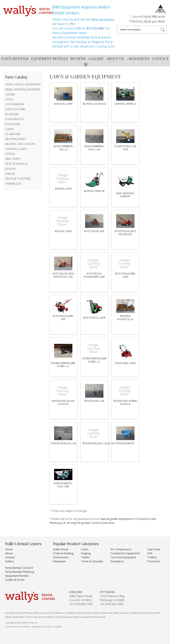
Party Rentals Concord (19, 568)
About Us (115, 59)
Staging (86, 553)
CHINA (9, 99)
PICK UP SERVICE (16, 164)
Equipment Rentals (50, 59)
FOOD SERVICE (15, 119)
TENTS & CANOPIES (18, 179)
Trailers (152, 557)
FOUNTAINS (13, 124)
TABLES (10, 174)
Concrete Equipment (123, 557)
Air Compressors (121, 549)
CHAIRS (10, 94)
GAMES (10, 129)
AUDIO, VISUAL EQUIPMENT (23, 84)
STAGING (11, 169)
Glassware (59, 561)
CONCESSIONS (15, 104)
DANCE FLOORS (15, 109)
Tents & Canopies (92, 561)
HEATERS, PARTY (16, 139)
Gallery (96, 59)
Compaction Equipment (125, 553)
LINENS (10, 154)
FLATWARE (12, 114)
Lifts (150, 553)
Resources (138, 59)
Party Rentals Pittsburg (20, 572)
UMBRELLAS (13, 184)
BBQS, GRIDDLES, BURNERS (22, 89)
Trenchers (154, 561)
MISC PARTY (13, 159)
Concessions (61, 557)
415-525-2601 (95, 28)
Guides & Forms (15, 580)
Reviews (78, 59)
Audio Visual (61, 549)
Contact (160, 59)
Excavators (117, 561)
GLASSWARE (13, 134)
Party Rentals (15, 59)
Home (9, 549)
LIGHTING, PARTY (16, 149)
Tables (85, 557)
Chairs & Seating (63, 553)
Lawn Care (154, 549)
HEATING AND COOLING (20, 144)
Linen (85, 549)
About (9, 553)
